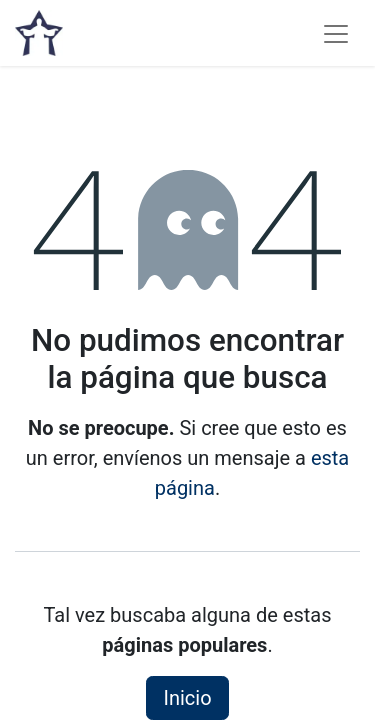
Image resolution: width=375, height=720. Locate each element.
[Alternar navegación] (336, 33)
